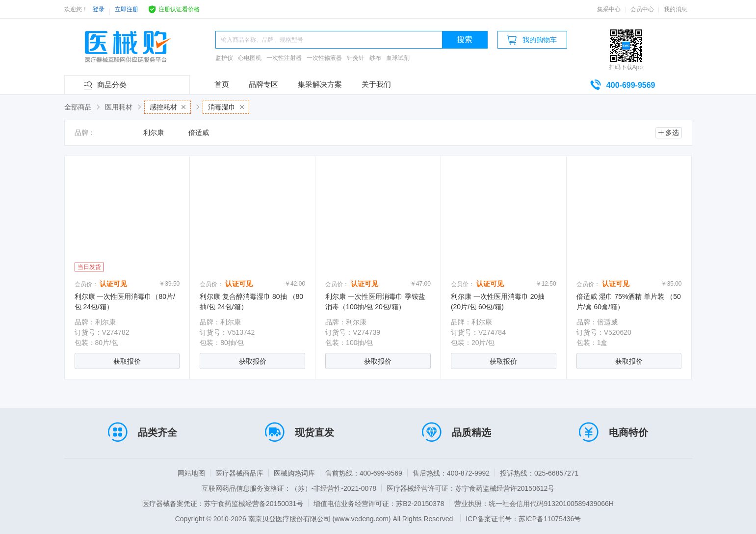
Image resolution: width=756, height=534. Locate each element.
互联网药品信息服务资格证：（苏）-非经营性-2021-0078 (289, 488)
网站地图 (191, 473)
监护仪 (224, 58)
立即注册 (127, 9)
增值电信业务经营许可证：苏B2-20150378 (379, 504)
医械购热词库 (294, 473)
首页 (222, 84)
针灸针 (356, 58)
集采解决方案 (320, 84)
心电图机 (250, 58)
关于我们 (376, 84)
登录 (99, 9)
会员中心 (642, 9)
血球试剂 (398, 58)
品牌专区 (263, 84)
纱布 (375, 58)
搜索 (465, 40)
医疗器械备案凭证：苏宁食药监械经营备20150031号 (223, 504)
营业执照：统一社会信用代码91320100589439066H (534, 504)
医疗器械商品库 (239, 473)
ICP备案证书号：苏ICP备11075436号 (523, 519)
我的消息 (676, 9)
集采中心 (609, 9)
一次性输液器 (324, 58)
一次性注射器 (284, 58)
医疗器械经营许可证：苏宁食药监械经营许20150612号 (470, 488)
